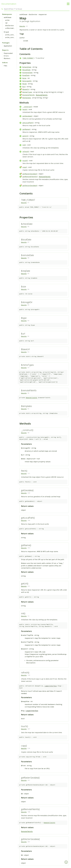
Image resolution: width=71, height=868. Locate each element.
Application (8, 46)
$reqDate (26, 75)
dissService (9, 26)
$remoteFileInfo (29, 95)
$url (24, 87)
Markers (7, 58)
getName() (26, 129)
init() (24, 145)
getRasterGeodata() (30, 174)
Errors (6, 56)
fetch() (25, 109)
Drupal (6, 32)
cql (6, 23)
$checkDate (27, 67)
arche (7, 20)
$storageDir (27, 81)
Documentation (9, 4)
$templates (27, 98)
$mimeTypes (27, 92)
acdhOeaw (7, 17)
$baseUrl (26, 89)
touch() (25, 161)
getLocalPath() (28, 123)
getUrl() (25, 136)
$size (24, 78)
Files (6, 66)
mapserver (43, 14)
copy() (25, 167)
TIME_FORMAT (28, 58)
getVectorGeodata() (30, 186)
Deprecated (8, 53)
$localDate (26, 70)
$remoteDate (28, 73)
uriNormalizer (11, 28)
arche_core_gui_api (13, 37)
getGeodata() (27, 116)
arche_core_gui (11, 35)
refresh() (26, 152)
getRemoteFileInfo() (30, 177)
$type (25, 84)
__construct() (27, 107)
